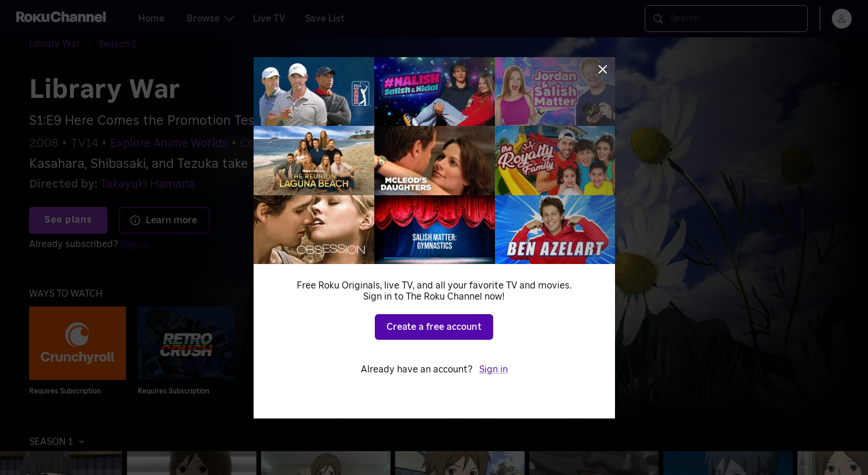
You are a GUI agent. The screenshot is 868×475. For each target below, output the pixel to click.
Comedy (263, 143)
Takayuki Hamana (148, 184)
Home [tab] (151, 19)
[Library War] (64, 44)
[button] (60, 442)
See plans (68, 220)
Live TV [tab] (269, 19)
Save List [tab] (325, 19)
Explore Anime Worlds (169, 143)
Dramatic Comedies (350, 143)
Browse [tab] (210, 19)
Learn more (163, 220)
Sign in (134, 245)
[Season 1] (117, 44)
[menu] (842, 19)
